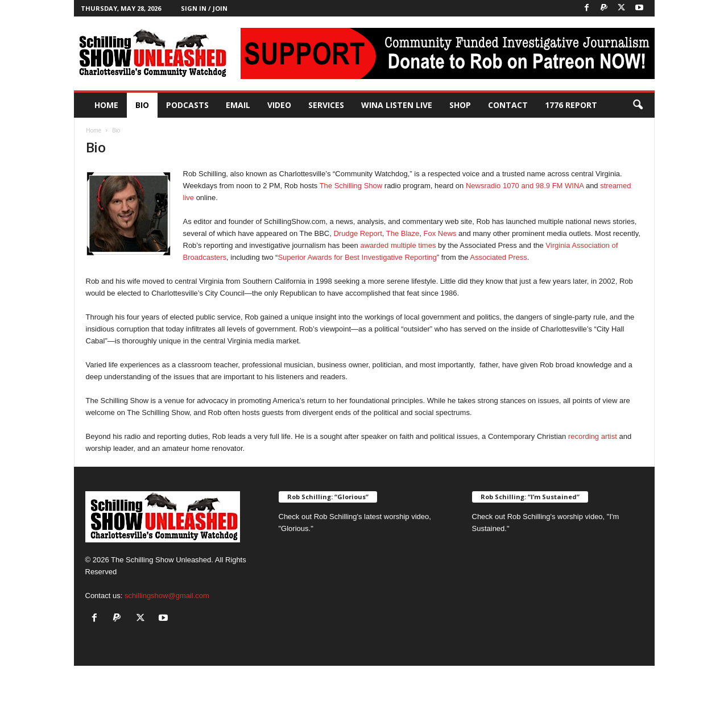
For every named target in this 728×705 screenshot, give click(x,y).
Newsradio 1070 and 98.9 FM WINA (525, 186)
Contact (508, 105)
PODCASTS (187, 105)
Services (326, 105)
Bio (142, 105)
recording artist (593, 436)
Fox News (440, 233)
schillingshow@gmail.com (167, 596)
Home (106, 105)
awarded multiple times (398, 245)
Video (279, 105)
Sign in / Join (204, 8)
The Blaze (403, 233)
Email (238, 105)
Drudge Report (357, 233)
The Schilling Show (351, 186)
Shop (460, 105)
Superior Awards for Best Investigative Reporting (357, 257)
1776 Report (571, 105)
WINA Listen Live (397, 105)
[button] (638, 105)
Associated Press (498, 257)
